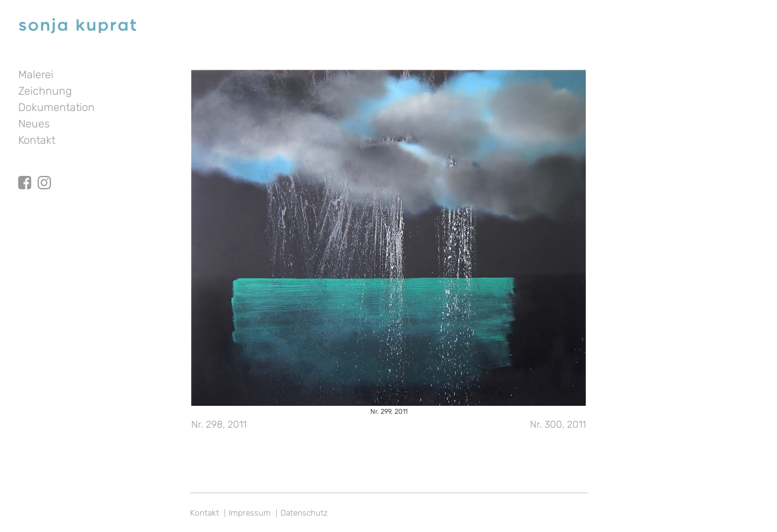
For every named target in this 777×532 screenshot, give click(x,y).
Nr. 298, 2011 (219, 424)
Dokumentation (56, 107)
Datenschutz (304, 513)
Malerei (36, 75)
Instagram (44, 172)
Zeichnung (45, 91)
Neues (34, 124)
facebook (25, 172)
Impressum (250, 513)
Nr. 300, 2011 (558, 424)
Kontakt (37, 140)
